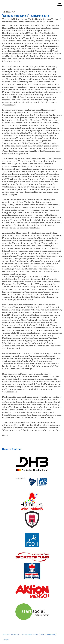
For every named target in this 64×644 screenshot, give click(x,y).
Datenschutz (15, 634)
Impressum (6, 634)
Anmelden (6, 639)
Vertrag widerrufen (48, 634)
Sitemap (36, 634)
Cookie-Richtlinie (26, 634)
